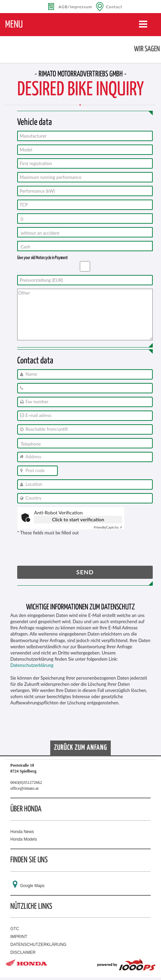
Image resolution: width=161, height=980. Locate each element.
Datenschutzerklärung (32, 665)
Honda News (22, 832)
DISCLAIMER (23, 952)
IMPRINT (19, 937)
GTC (15, 929)
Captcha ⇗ (108, 527)
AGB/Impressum (75, 7)
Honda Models (24, 839)
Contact (114, 7)
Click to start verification (78, 519)
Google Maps (32, 886)
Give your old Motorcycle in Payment (42, 258)
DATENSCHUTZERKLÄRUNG (38, 945)
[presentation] (69, 552)
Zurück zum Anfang (80, 748)
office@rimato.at (24, 788)
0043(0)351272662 (26, 782)
